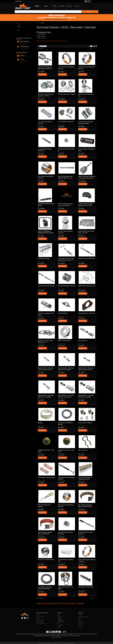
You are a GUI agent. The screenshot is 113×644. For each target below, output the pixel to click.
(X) (37, 35)
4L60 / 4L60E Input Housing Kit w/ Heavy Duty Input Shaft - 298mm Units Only (87, 178)
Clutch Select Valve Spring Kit (46, 477)
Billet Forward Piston (64, 341)
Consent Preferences (56, 637)
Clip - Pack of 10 (83, 450)
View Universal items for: (52, 41)
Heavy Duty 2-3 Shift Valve (86, 587)
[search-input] (48, 12)
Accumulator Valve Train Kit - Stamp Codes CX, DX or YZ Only (66, 260)
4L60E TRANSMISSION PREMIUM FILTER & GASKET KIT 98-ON (46, 233)
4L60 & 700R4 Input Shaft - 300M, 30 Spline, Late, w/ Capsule (66, 178)
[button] (62, 6)
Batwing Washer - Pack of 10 (87, 313)
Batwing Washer (63, 313)
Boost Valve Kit (83, 341)
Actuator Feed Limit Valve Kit (86, 258)
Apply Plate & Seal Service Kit (87, 286)
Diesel (59, 615)
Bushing (40, 423)
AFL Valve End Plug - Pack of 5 (67, 286)
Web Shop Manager (71, 643)
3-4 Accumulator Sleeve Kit (66, 122)
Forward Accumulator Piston (46, 560)
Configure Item (42, 74)
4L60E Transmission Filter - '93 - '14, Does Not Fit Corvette (66, 205)
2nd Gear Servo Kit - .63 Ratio (67, 94)
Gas (58, 624)
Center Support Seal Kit (85, 423)
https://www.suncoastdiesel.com (89, 634)
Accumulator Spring (44, 258)
